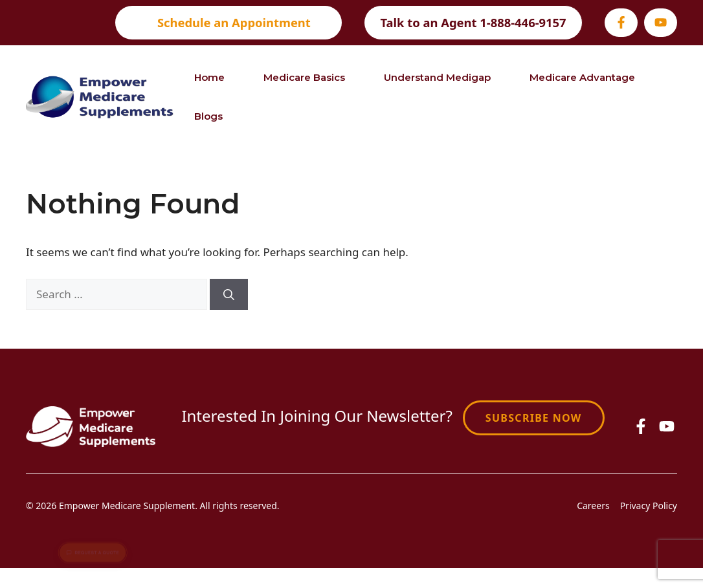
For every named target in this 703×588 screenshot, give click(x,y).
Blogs (208, 116)
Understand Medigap (437, 77)
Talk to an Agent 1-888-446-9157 (473, 22)
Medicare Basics (304, 77)
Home (209, 77)
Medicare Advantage (582, 77)
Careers (593, 506)
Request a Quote (93, 547)
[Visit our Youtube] (661, 22)
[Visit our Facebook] (621, 22)
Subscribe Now (534, 418)
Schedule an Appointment (234, 22)
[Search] (229, 294)
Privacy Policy (649, 506)
